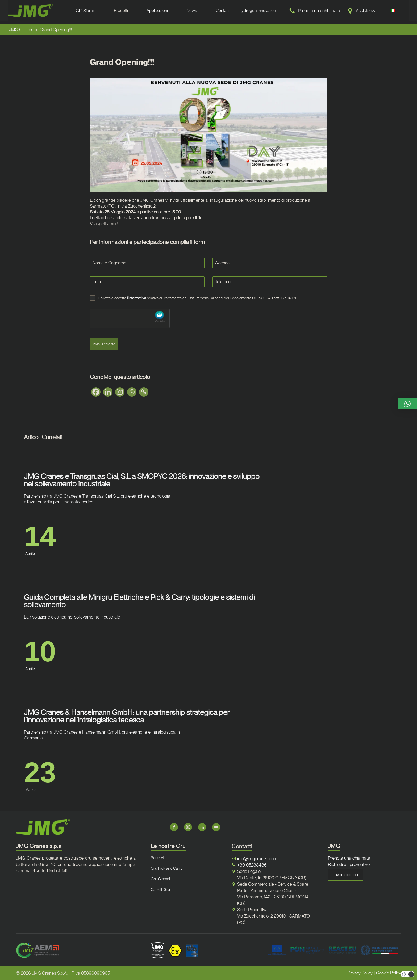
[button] (407, 404)
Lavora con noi (346, 875)
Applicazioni (157, 10)
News (192, 10)
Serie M (157, 858)
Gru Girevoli (161, 879)
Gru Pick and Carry (167, 868)
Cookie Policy (389, 973)
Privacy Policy (360, 973)
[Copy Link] (144, 392)
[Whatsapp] (132, 392)
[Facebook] (96, 392)
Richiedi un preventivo (349, 864)
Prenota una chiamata (319, 11)
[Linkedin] (108, 392)
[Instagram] (120, 392)
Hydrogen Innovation (257, 10)
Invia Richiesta (104, 344)
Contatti (222, 10)
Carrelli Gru (160, 890)
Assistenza (366, 11)
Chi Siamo (86, 11)
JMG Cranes (21, 30)
